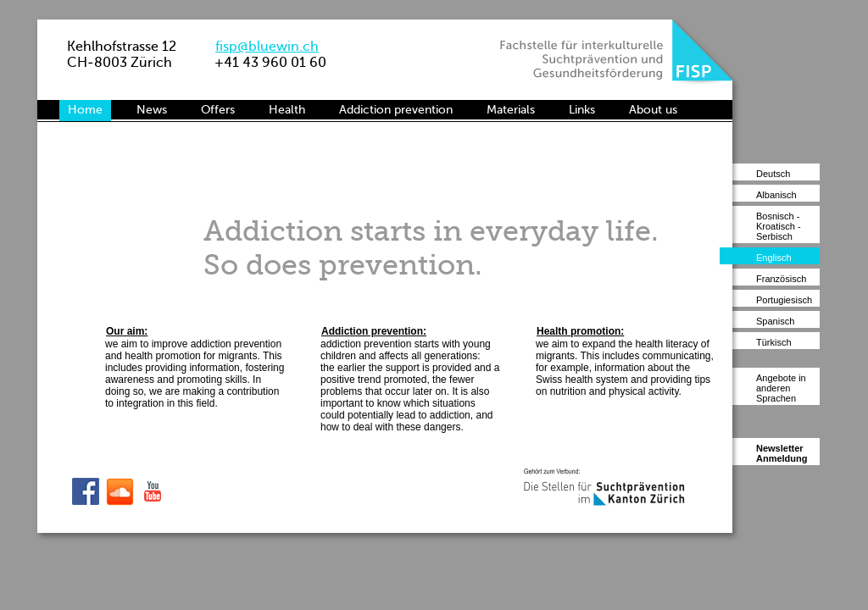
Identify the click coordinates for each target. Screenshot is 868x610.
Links (582, 110)
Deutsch (773, 174)
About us (653, 110)
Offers (218, 110)
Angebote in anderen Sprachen (781, 388)
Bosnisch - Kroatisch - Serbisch (779, 226)
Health (287, 110)
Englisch (774, 258)
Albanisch (776, 195)
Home (85, 110)
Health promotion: (580, 331)
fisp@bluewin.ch (267, 46)
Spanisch (775, 321)
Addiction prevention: (374, 331)
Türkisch (774, 342)
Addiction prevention (396, 110)
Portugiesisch (784, 300)
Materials (511, 110)
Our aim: (127, 331)
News (152, 110)
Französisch (781, 279)
